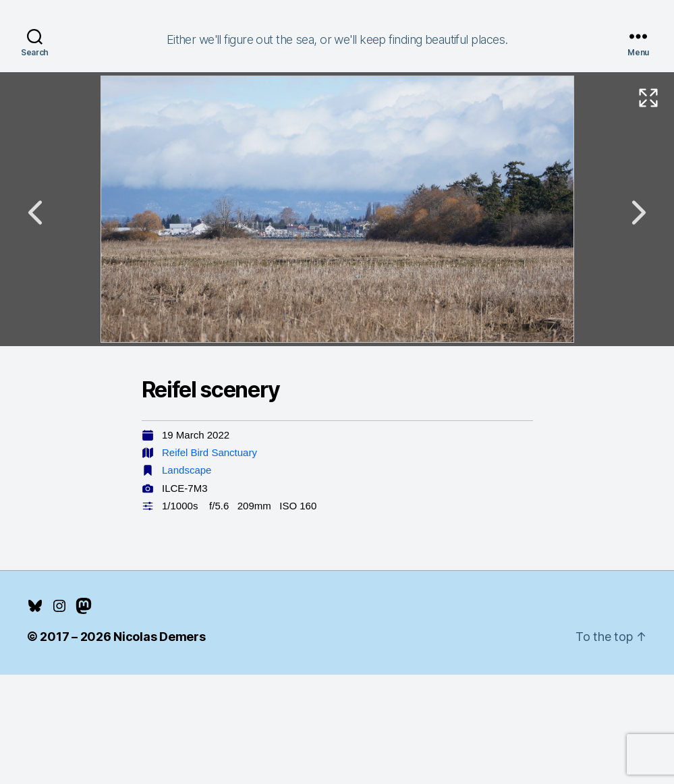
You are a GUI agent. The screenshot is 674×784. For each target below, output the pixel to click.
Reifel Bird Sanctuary (209, 452)
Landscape (187, 470)
